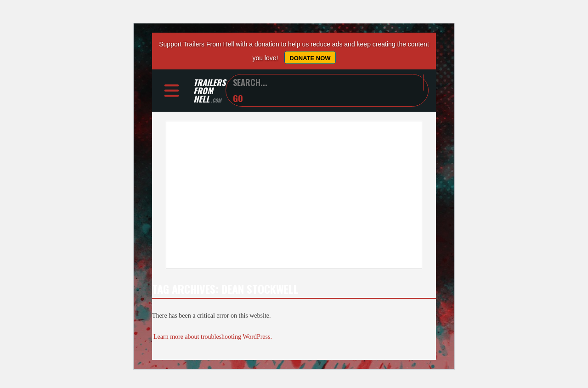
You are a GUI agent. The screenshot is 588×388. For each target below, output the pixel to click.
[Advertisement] (294, 195)
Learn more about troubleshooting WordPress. (213, 337)
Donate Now (310, 58)
